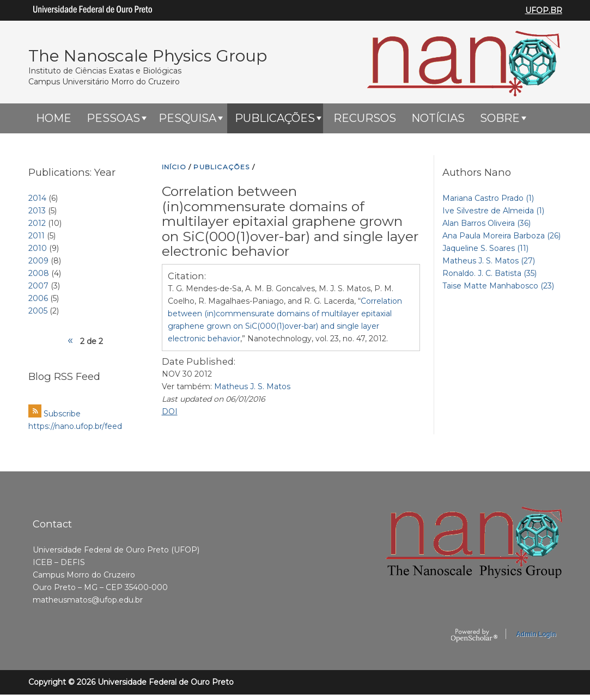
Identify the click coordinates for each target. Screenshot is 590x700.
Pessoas (113, 118)
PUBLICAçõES (221, 167)
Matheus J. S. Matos (252, 386)
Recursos (365, 118)
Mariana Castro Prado (488, 198)
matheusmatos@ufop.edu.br (88, 600)
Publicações (275, 118)
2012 (37, 223)
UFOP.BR (544, 10)
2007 (38, 286)
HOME (54, 118)
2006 (38, 298)
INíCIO (174, 167)
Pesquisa (187, 118)
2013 (37, 211)
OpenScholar (474, 636)
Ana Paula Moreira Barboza (501, 236)
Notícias (438, 118)
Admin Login (536, 634)
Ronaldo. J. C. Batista (489, 273)
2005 (38, 311)
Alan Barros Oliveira (486, 223)
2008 (39, 273)
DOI (170, 412)
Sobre (500, 118)
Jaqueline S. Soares (485, 248)
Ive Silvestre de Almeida (493, 211)
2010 (38, 248)
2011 (37, 236)
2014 (37, 198)
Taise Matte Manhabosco (498, 286)
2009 (38, 261)
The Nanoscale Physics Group (148, 56)
